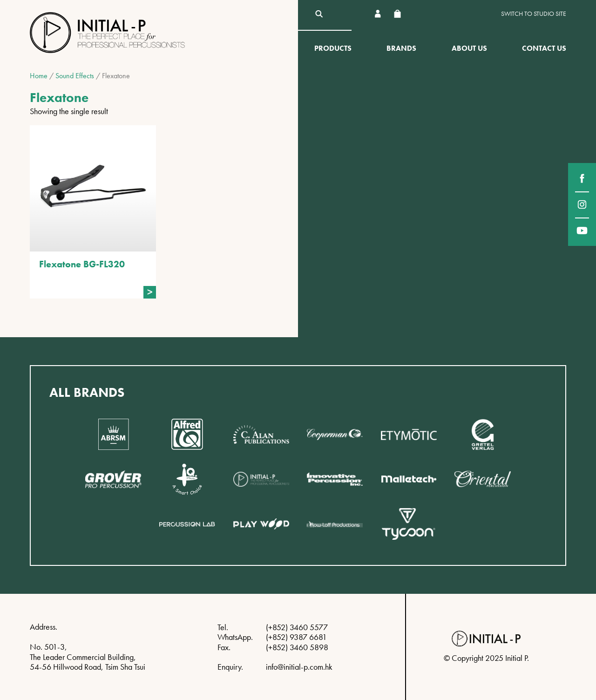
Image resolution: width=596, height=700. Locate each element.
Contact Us (544, 48)
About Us (469, 48)
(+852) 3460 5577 (297, 627)
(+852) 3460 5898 (297, 647)
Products (333, 48)
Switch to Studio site (534, 14)
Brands (401, 48)
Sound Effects (75, 76)
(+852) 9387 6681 (296, 637)
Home (39, 76)
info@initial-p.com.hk (299, 667)
